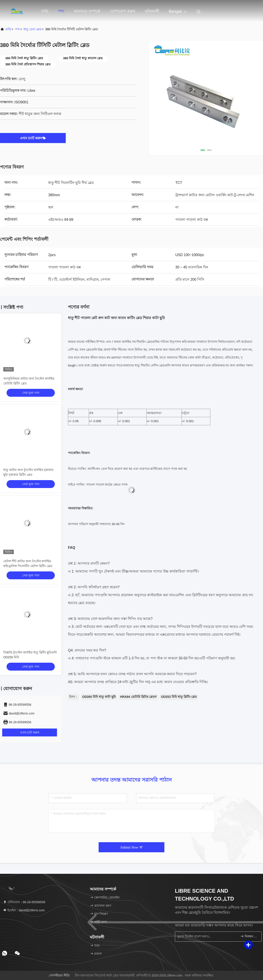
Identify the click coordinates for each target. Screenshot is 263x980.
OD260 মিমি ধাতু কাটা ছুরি (99, 697)
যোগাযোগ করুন (123, 11)
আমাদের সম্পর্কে (87, 11)
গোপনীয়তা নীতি (59, 975)
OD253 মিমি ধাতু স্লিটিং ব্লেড (179, 697)
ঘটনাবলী (152, 11)
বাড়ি (45, 11)
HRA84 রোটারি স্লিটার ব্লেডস (138, 697)
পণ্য (61, 11)
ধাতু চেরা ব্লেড (32, 29)
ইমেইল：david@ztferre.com (24, 910)
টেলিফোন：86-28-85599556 (24, 902)
